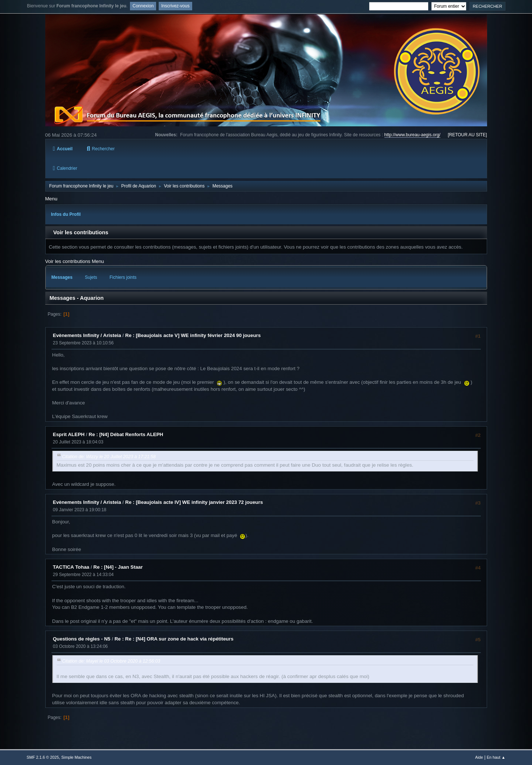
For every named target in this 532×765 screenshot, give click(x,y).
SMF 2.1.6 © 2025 (43, 757)
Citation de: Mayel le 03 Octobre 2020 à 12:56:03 (111, 661)
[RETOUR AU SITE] (467, 135)
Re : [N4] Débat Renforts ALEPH (126, 434)
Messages (62, 277)
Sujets (91, 277)
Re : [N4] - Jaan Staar (118, 567)
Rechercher (101, 149)
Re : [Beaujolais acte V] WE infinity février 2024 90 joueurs (193, 335)
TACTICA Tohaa (71, 567)
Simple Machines (77, 757)
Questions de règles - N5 (82, 639)
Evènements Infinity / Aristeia (87, 335)
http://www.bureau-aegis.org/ (413, 135)
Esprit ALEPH (69, 434)
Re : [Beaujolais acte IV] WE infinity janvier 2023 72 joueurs (194, 502)
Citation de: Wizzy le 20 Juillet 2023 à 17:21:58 (109, 457)
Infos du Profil (66, 214)
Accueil (63, 149)
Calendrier (65, 168)
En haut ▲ (496, 757)
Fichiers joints (123, 277)
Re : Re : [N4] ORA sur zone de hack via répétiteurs (174, 639)
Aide (479, 757)
